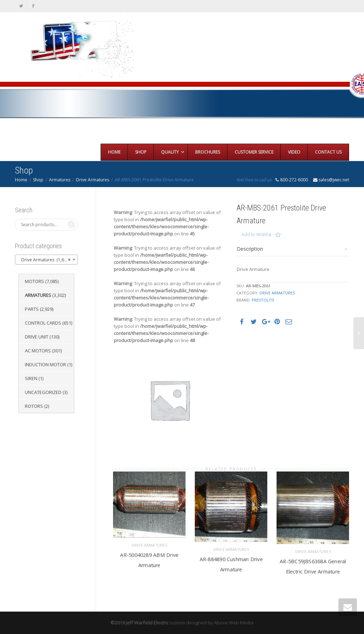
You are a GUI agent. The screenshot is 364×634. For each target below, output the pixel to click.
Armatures (60, 180)
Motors (34, 281)
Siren (31, 378)
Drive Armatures (93, 180)
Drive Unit (37, 337)
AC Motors (38, 351)
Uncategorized (43, 392)
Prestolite (263, 300)
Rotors (34, 406)
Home (21, 180)
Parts (32, 309)
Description (250, 249)
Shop (38, 180)
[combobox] (46, 260)
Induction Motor (45, 364)
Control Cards (43, 323)
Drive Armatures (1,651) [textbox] (44, 260)
